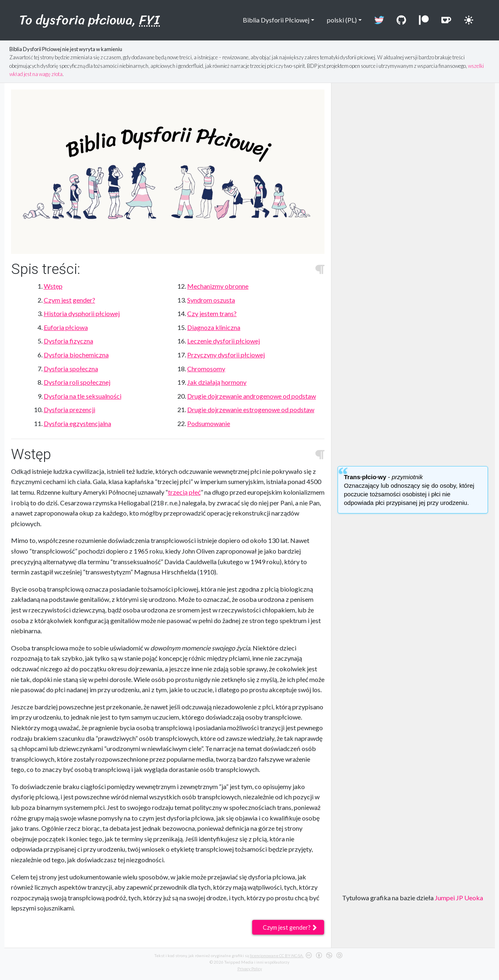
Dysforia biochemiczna (76, 355)
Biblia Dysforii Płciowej (273, 20)
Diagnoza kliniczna (214, 327)
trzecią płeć (184, 492)
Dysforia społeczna (71, 369)
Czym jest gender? (69, 300)
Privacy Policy (250, 969)
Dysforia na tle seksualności (83, 396)
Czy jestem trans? (212, 313)
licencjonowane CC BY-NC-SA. (277, 955)
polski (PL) (339, 20)
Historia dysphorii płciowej (82, 313)
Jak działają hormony (217, 382)
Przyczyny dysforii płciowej (226, 355)
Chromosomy (206, 369)
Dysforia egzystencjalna (77, 423)
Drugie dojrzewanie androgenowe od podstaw (252, 396)
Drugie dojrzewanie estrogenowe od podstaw (251, 409)
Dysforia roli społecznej (77, 382)
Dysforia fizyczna (68, 341)
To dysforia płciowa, (90, 20)
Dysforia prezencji (69, 409)
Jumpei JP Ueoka (459, 898)
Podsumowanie (209, 423)
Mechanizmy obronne (218, 286)
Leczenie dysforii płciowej (224, 341)
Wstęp (53, 286)
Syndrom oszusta (211, 300)
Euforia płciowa (66, 327)
